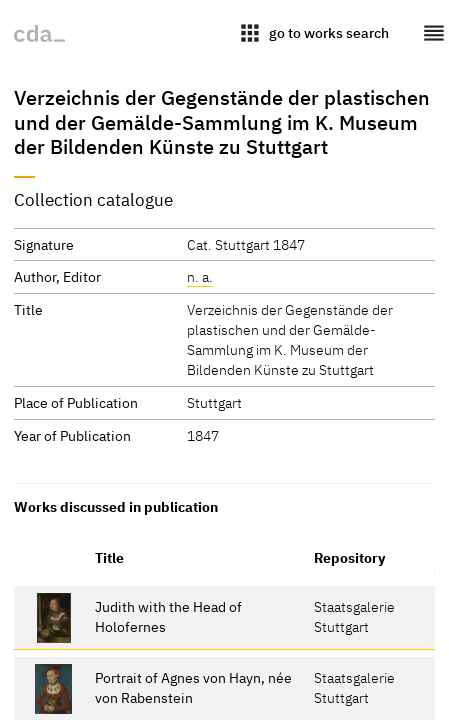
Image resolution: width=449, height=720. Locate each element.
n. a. (200, 276)
